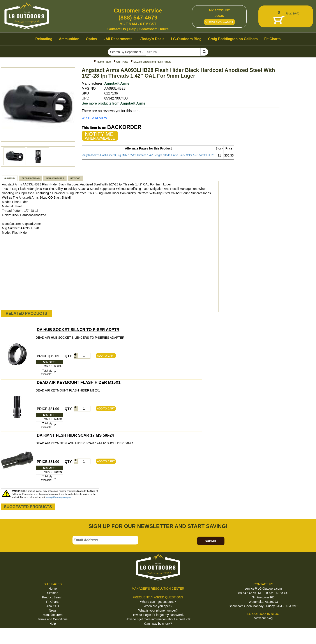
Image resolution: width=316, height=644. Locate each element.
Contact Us (117, 29)
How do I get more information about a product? (158, 619)
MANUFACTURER (55, 178)
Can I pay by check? (158, 624)
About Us (53, 606)
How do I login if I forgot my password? (158, 615)
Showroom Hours (154, 29)
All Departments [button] (118, 39)
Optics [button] (91, 39)
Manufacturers (53, 615)
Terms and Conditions (53, 619)
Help (133, 29)
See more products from (113, 103)
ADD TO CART (106, 356)
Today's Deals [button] (152, 39)
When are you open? (158, 606)
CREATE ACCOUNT (219, 22)
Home (53, 589)
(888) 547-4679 (138, 18)
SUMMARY (10, 178)
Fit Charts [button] (273, 39)
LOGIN (219, 16)
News (53, 610)
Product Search (53, 597)
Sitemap (53, 593)
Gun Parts (122, 62)
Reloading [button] (44, 39)
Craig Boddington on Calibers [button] (233, 39)
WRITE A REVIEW (94, 118)
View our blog (263, 618)
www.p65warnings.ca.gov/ (59, 497)
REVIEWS (75, 178)
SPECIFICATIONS (31, 178)
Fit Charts (53, 602)
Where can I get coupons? (158, 602)
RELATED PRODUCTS (26, 313)
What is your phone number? (158, 610)
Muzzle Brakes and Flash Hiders (153, 62)
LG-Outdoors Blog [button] (186, 39)
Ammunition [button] (69, 39)
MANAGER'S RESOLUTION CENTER (158, 589)
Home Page (104, 62)
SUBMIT (211, 541)
